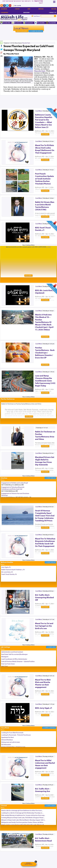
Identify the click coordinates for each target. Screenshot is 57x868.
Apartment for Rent (7, 737)
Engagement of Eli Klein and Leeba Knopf (15, 483)
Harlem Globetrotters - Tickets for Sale (13, 747)
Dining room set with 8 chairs (11, 742)
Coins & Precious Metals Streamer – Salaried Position (18, 661)
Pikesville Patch (26, 43)
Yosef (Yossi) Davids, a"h (9, 574)
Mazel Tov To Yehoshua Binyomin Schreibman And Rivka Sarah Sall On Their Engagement (45, 542)
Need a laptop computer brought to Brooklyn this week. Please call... (23, 825)
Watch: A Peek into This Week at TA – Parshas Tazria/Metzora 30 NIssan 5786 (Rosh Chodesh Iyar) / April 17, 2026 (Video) (44, 322)
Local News (21, 28)
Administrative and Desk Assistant (12, 652)
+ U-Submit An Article (36, 31)
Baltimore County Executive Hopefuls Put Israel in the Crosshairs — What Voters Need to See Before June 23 (44, 121)
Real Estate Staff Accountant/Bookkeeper (14, 654)
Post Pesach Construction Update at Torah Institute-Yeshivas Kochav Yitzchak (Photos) (44, 179)
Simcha (53, 478)
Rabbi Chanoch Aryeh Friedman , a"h (13, 570)
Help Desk (5, 666)
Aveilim (53, 562)
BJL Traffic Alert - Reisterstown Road (43, 839)
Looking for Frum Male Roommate (12, 733)
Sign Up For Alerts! (22, 31)
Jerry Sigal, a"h (6, 567)
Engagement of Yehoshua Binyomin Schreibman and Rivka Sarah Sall (13, 488)
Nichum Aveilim (7, 562)
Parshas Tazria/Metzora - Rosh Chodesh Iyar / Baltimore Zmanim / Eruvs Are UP (45, 353)
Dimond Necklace (7, 740)
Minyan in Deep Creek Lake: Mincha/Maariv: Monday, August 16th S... (23, 820)
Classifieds (4, 12)
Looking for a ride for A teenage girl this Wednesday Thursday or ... (22, 813)
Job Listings (5, 647)
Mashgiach (5, 657)
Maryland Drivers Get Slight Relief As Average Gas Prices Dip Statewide (45, 461)
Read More (45, 134)
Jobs (29, 9)
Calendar (4, 9)
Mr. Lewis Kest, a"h (7, 572)
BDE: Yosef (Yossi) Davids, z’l (43, 229)
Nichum (54, 9)
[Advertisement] (29, 99)
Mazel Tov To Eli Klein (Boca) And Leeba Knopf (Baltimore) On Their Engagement (45, 149)
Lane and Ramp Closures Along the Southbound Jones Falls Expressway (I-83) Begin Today (45, 381)
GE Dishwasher (6, 744)
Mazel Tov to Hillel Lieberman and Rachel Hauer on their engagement (45, 764)
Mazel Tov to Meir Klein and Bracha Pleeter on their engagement (43, 683)
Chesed (17, 9)
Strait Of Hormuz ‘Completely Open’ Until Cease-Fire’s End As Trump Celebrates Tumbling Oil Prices (45, 516)
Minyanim (26, 12)
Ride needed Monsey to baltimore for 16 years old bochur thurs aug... (23, 815)
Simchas (41, 9)
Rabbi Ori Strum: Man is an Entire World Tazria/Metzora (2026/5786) (45, 206)
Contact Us (53, 12)
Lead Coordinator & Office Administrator (14, 659)
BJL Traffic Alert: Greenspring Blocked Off (44, 597)
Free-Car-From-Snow (8, 664)
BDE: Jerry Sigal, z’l (43, 708)
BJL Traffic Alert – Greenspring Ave (43, 790)
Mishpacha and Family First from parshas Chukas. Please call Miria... (23, 822)
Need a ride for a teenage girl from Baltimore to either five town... (22, 810)
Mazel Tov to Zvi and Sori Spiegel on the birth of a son (44, 626)
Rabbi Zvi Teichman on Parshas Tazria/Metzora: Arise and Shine (45, 435)
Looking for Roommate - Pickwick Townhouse (16, 735)
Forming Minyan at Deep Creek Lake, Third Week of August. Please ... (23, 818)
